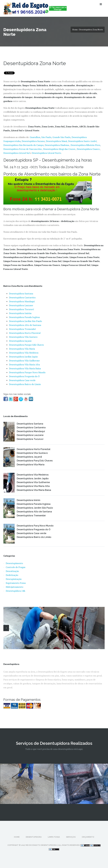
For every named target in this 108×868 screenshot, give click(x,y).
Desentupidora (34, 837)
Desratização (12, 571)
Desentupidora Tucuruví (22, 309)
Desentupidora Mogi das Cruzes (59, 149)
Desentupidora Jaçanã (20, 341)
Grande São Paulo (61, 137)
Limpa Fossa (54, 837)
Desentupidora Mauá (56, 141)
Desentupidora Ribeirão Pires (85, 145)
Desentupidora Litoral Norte (46, 153)
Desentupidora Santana (21, 294)
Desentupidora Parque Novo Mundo (27, 372)
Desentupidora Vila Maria (22, 349)
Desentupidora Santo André (82, 141)
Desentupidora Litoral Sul (17, 153)
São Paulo (46, 137)
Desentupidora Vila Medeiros (24, 353)
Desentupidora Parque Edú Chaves (26, 345)
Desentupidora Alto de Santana (25, 325)
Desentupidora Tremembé (22, 329)
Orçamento (88, 837)
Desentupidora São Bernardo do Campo (23, 145)
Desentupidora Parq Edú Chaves (35, 461)
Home (17, 837)
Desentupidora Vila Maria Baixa (25, 368)
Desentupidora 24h (15, 591)
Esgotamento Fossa (16, 583)
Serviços (71, 837)
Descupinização (14, 579)
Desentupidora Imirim (20, 313)
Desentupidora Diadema (57, 145)
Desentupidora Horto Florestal (25, 333)
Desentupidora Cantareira (22, 297)
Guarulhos (35, 137)
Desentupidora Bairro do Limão (25, 384)
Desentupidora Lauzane (21, 305)
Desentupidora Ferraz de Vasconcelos (23, 149)
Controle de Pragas (16, 567)
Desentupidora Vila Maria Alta (24, 364)
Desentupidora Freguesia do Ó (24, 376)
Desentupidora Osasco (88, 149)
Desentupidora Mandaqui (22, 301)
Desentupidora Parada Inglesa (24, 317)
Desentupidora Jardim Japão (23, 357)
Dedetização (12, 575)
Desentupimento (14, 563)
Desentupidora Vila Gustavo (23, 337)
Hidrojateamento (14, 587)
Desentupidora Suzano (33, 141)
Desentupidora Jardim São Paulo (25, 321)
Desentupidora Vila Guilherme (24, 361)
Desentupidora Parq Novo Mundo (35, 526)
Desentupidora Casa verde (22, 380)
